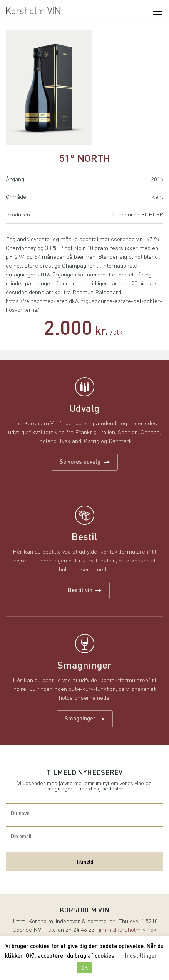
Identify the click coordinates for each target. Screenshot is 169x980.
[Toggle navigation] (157, 11)
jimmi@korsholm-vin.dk (128, 930)
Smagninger (85, 718)
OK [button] (85, 968)
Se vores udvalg (85, 461)
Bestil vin (85, 590)
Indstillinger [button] (141, 955)
